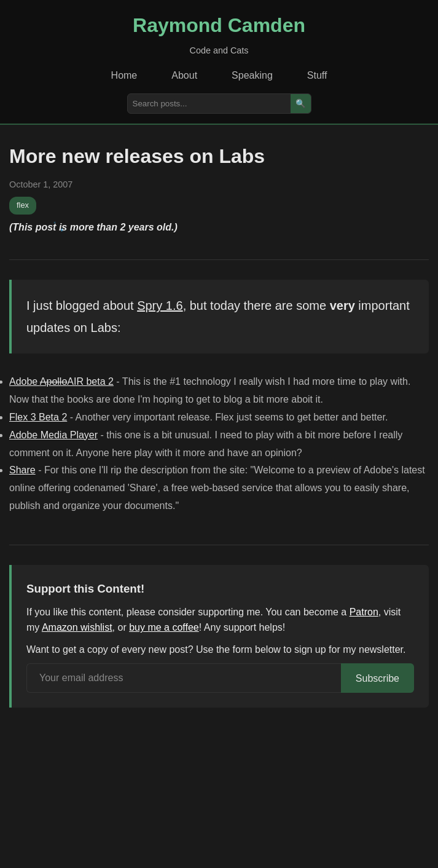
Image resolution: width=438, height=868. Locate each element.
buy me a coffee (164, 627)
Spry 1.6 (160, 306)
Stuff (317, 75)
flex (23, 205)
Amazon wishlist (77, 627)
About (184, 75)
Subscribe (377, 678)
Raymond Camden (219, 25)
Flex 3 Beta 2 (38, 417)
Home (124, 75)
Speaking (252, 75)
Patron (364, 612)
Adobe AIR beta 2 (61, 381)
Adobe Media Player (53, 435)
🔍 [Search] (301, 104)
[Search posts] (209, 104)
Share (22, 470)
